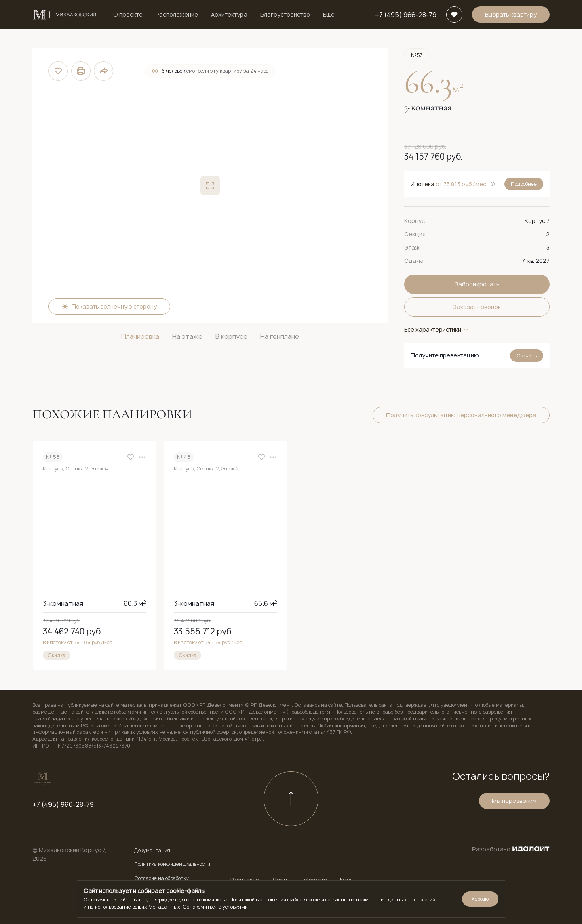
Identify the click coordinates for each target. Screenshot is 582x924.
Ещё (329, 14)
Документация (152, 850)
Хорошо (480, 899)
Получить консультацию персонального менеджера (461, 415)
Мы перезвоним (514, 802)
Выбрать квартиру (511, 14)
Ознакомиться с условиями (215, 907)
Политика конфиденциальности (172, 864)
